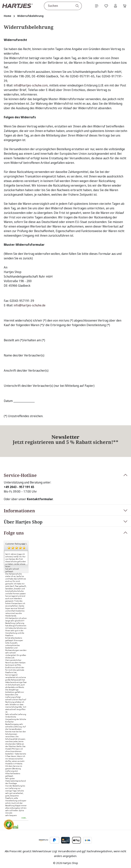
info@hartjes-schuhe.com (31, 86)
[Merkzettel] (106, 6)
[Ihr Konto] (115, 6)
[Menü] (96, 6)
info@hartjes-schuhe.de (30, 305)
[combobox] (58, 6)
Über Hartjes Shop (23, 522)
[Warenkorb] (125, 6)
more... (24, 818)
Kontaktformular (40, 499)
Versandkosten (67, 851)
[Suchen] (77, 6)
